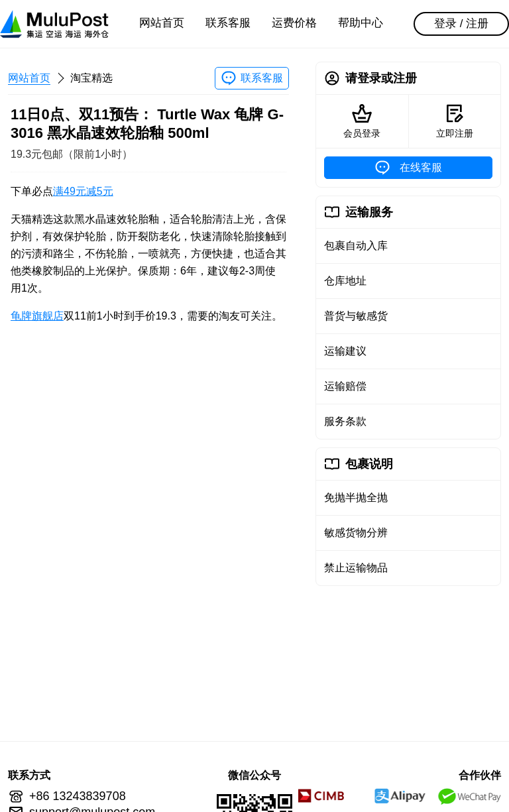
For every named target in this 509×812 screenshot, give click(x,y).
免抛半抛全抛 (356, 497)
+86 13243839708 (78, 796)
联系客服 (228, 23)
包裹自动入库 (356, 246)
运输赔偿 (345, 386)
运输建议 (345, 351)
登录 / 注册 (461, 24)
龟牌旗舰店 (37, 316)
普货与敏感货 (356, 316)
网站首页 (162, 23)
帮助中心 (361, 23)
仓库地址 (345, 281)
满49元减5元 (83, 191)
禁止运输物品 (356, 568)
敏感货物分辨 (356, 533)
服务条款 (345, 421)
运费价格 (294, 23)
